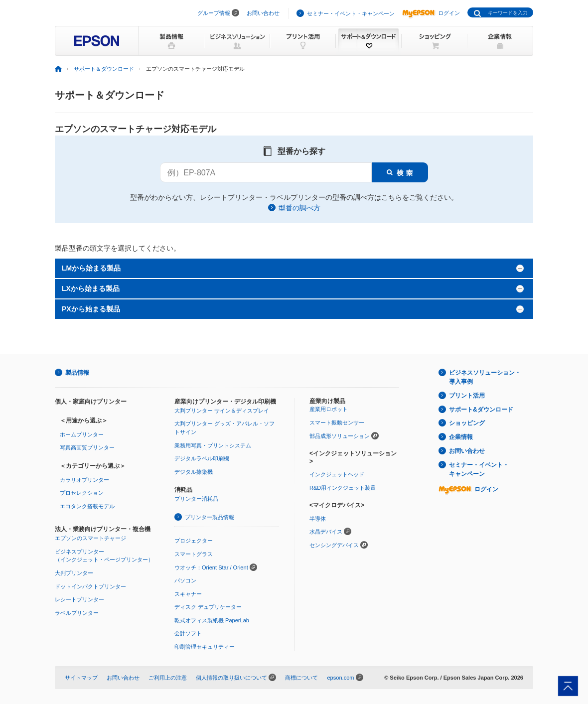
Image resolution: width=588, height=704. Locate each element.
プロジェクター (194, 541)
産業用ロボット (329, 409)
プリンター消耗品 (196, 499)
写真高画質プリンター (87, 447)
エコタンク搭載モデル (87, 506)
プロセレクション (82, 493)
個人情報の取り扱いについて (231, 678)
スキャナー (188, 594)
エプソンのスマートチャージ (90, 538)
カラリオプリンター (84, 480)
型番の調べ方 (299, 208)
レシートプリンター (79, 599)
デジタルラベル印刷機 (202, 458)
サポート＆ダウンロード (104, 69)
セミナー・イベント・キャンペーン (351, 13)
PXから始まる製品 (91, 309)
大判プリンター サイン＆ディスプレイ (222, 411)
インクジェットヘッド (337, 474)
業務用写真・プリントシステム (213, 445)
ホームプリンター (82, 434)
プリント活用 (467, 396)
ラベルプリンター (77, 613)
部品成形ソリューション (340, 436)
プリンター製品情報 (210, 517)
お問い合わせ (263, 13)
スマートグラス (194, 554)
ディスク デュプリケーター (208, 607)
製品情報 (77, 373)
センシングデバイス (334, 545)
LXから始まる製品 (91, 288)
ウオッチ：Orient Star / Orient (211, 567)
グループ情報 (214, 13)
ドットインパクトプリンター (90, 586)
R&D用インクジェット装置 (343, 488)
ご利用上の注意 (168, 678)
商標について (301, 678)
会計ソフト (188, 633)
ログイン (431, 13)
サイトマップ (81, 678)
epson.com (340, 678)
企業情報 (461, 437)
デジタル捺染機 (194, 472)
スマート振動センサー (337, 422)
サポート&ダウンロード (481, 410)
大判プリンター (74, 573)
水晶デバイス (326, 532)
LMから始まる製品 (91, 268)
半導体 (318, 519)
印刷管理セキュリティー (205, 647)
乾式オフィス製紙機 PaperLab (212, 620)
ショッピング (467, 423)
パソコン (185, 580)
